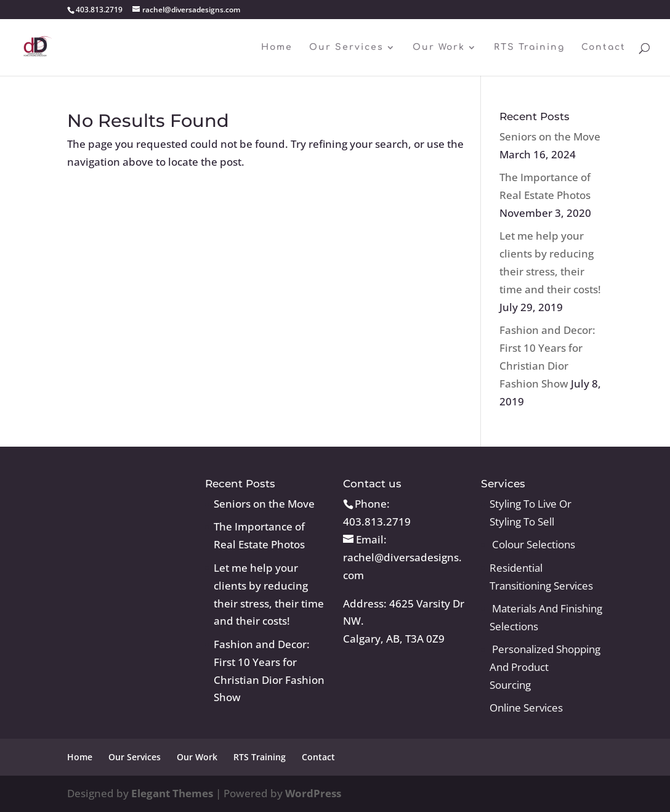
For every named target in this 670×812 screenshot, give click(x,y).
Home (277, 47)
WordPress (313, 793)
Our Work (439, 47)
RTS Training (529, 47)
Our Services (346, 47)
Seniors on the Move (550, 136)
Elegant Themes (172, 793)
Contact (603, 47)
